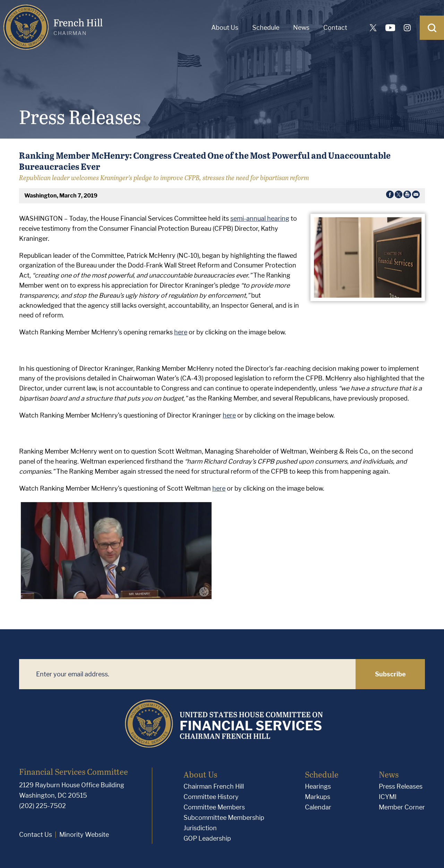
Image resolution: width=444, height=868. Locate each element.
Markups (318, 797)
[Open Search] (432, 28)
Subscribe (390, 674)
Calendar (318, 807)
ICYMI (388, 797)
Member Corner (402, 807)
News (301, 28)
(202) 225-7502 (42, 806)
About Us (225, 28)
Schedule (266, 28)
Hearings (318, 786)
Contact (335, 28)
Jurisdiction (200, 828)
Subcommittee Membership (224, 818)
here (181, 332)
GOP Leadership (207, 838)
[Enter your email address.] (187, 674)
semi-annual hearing (260, 218)
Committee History (211, 797)
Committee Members (214, 807)
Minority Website (84, 835)
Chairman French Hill (214, 786)
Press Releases (401, 786)
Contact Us (36, 835)
